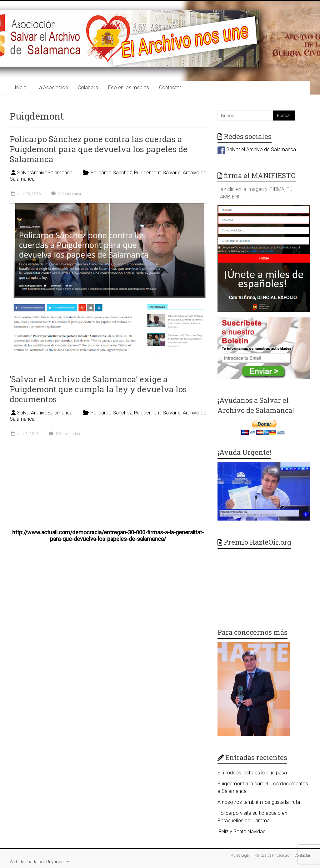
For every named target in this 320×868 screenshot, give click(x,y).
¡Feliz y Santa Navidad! (242, 832)
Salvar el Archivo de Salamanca (257, 149)
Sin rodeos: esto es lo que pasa (252, 773)
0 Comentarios (66, 194)
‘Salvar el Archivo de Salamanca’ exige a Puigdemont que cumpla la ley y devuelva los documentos (98, 389)
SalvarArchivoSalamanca (45, 173)
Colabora (88, 87)
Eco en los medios (129, 87)
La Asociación (52, 87)
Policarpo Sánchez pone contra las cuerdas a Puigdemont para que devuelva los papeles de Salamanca (99, 149)
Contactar (170, 87)
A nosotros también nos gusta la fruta (259, 802)
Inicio (21, 87)
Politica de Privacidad (272, 855)
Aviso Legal (240, 855)
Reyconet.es (58, 862)
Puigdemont (147, 173)
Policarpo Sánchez (111, 173)
